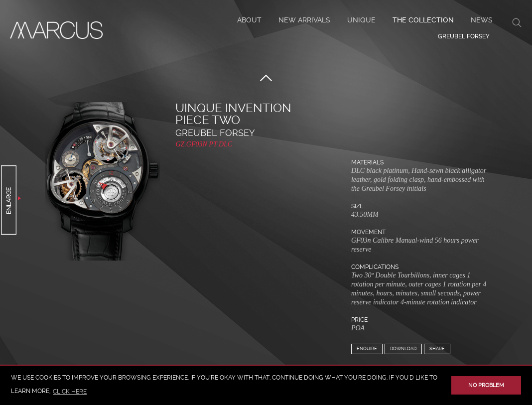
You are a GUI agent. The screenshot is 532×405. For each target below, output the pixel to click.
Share (437, 349)
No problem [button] (486, 385)
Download (403, 349)
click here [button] (70, 392)
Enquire (367, 349)
